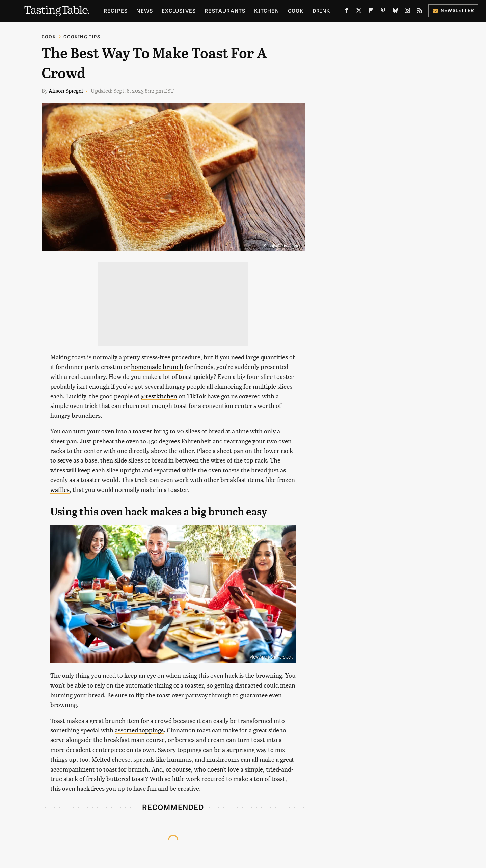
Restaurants (225, 11)
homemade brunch (157, 367)
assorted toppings (139, 730)
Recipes (116, 11)
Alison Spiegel (66, 91)
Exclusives (179, 11)
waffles (60, 489)
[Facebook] (347, 12)
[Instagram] (407, 12)
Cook (296, 11)
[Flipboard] (371, 12)
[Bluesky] (395, 12)
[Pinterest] (383, 12)
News (145, 11)
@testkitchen (159, 396)
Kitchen (266, 11)
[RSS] (420, 12)
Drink (321, 11)
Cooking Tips (82, 37)
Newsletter (453, 10)
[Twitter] (359, 12)
